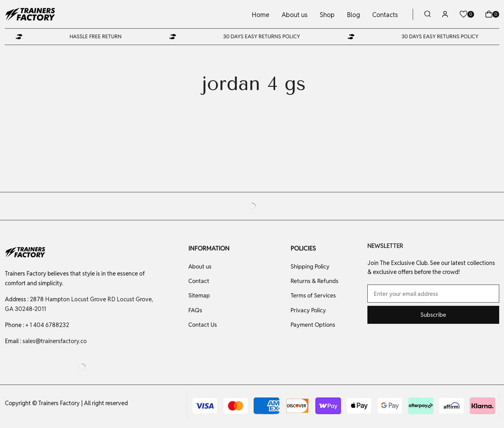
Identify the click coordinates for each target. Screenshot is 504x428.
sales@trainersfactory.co (55, 341)
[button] (428, 14)
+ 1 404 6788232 (47, 325)
